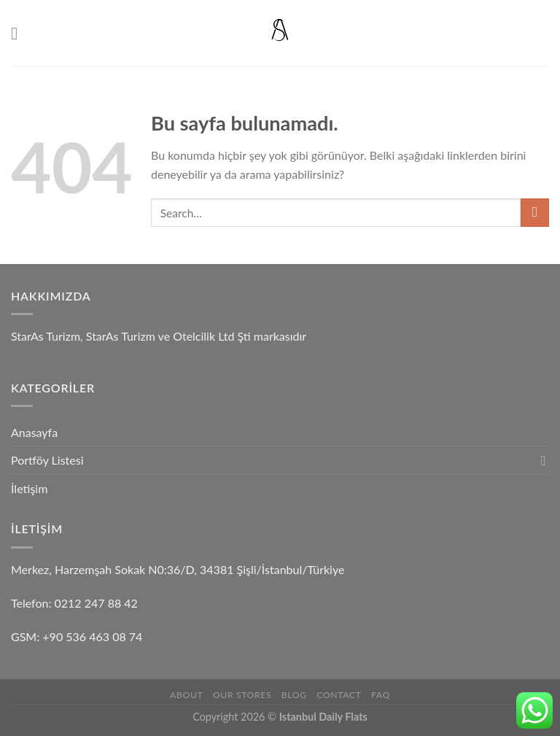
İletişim (29, 488)
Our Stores (242, 695)
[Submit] (535, 213)
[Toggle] (543, 460)
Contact (339, 695)
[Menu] (20, 33)
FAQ (381, 695)
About (186, 695)
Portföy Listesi (47, 460)
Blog (294, 695)
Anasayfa (34, 432)
